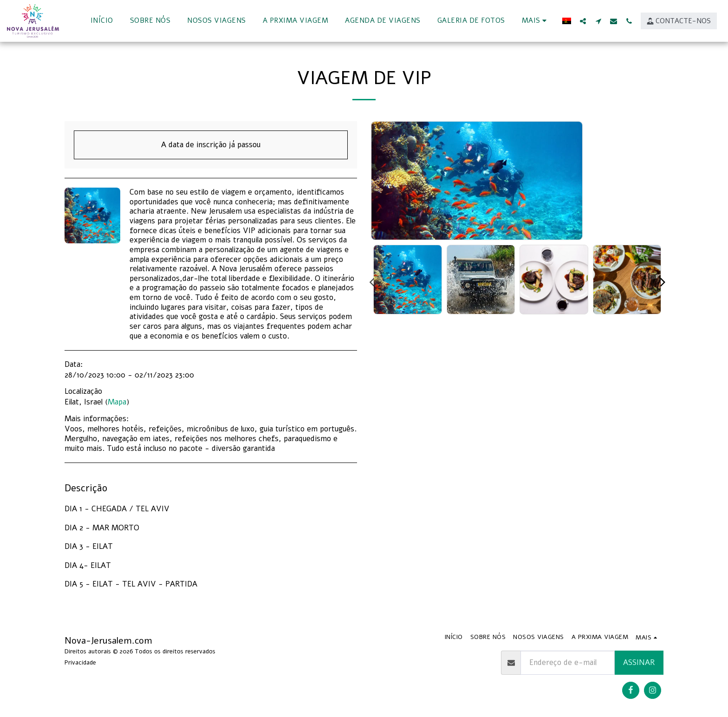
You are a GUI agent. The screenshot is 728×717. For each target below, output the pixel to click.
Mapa (117, 402)
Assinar (639, 662)
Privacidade (80, 663)
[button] (583, 21)
